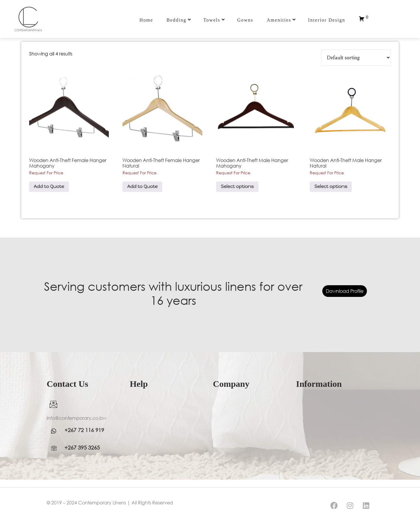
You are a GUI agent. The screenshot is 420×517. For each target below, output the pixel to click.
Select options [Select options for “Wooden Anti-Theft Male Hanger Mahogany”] (237, 186)
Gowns (245, 20)
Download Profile (345, 291)
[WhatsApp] (55, 431)
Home (146, 20)
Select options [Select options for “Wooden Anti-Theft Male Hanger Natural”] (331, 186)
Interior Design (327, 20)
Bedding (179, 20)
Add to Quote (49, 186)
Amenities (282, 20)
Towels (214, 20)
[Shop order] (356, 58)
